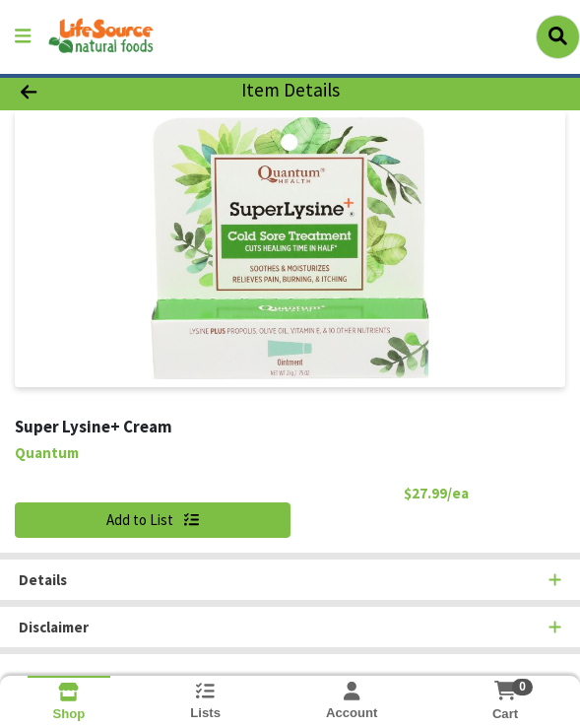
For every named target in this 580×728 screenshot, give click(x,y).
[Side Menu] (23, 37)
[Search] (558, 36)
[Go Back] (84, 91)
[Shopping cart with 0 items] (506, 691)
